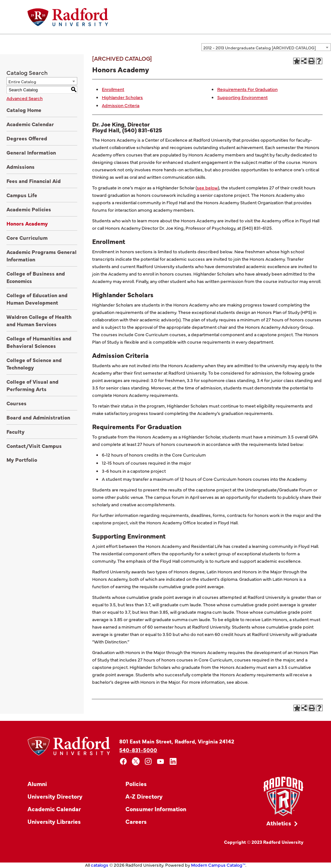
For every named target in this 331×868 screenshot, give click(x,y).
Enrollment (113, 89)
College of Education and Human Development (37, 299)
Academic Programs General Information (42, 255)
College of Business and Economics (36, 277)
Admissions (21, 167)
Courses (16, 403)
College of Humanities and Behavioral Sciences (39, 342)
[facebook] (123, 761)
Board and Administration (38, 417)
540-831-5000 (138, 750)
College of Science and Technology (34, 363)
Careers (136, 821)
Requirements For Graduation (247, 89)
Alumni (37, 784)
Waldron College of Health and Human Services (39, 320)
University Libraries (54, 821)
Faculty (16, 431)
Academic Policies (29, 209)
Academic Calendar (30, 124)
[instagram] (148, 761)
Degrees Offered (27, 138)
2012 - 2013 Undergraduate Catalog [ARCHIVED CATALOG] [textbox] (260, 47)
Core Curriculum (27, 237)
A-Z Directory (144, 796)
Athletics (279, 823)
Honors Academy (27, 223)
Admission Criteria (121, 105)
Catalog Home (24, 110)
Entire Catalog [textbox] (22, 81)
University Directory (55, 796)
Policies (136, 784)
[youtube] (161, 761)
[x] (136, 761)
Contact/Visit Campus (34, 446)
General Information (31, 152)
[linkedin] (173, 761)
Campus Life (22, 195)
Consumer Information (156, 809)
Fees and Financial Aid (34, 181)
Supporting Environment (242, 97)
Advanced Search (25, 98)
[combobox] (266, 47)
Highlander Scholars (122, 97)
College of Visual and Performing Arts (32, 385)
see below (207, 187)
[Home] (68, 17)
